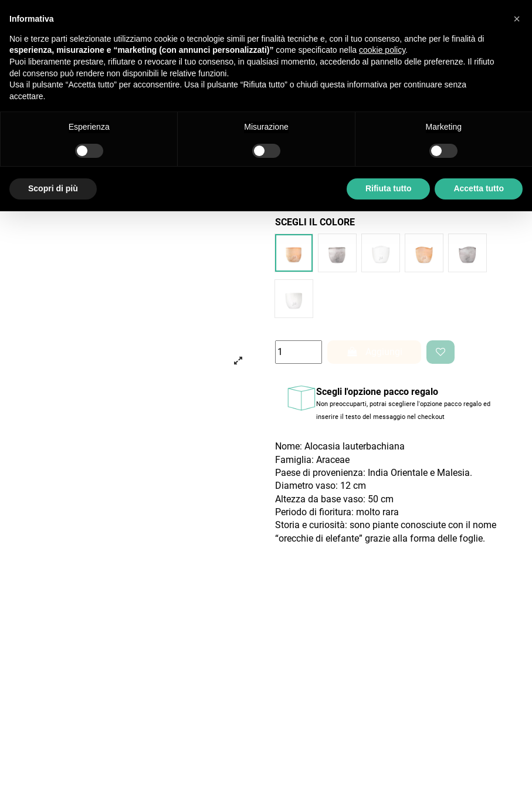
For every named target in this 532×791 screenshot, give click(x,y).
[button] (517, 19)
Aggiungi (374, 352)
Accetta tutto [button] (479, 188)
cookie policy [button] (382, 50)
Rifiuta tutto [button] (389, 188)
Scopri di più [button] (53, 188)
